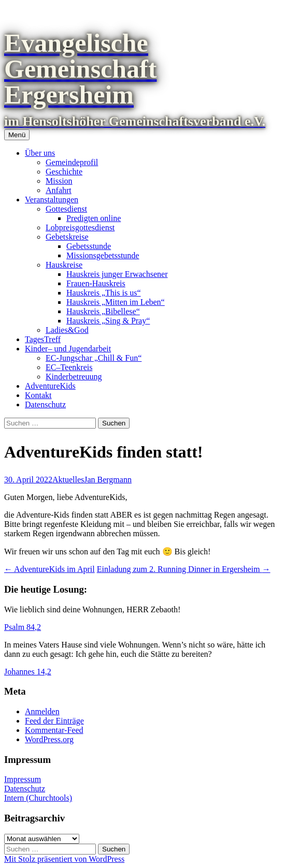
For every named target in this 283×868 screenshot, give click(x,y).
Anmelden (42, 711)
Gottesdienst (66, 209)
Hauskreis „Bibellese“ (103, 311)
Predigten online (94, 218)
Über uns (40, 153)
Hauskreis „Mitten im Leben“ (116, 302)
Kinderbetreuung (74, 377)
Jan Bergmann (108, 480)
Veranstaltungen (52, 200)
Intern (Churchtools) (38, 798)
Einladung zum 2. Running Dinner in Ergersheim (184, 569)
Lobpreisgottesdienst (80, 227)
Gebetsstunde (89, 246)
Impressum (23, 779)
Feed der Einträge (54, 721)
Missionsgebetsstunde (103, 255)
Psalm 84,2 (23, 627)
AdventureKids (50, 386)
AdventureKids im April (49, 569)
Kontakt (38, 395)
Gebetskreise (67, 237)
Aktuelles (68, 480)
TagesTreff (43, 339)
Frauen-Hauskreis (96, 283)
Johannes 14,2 (28, 672)
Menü (17, 135)
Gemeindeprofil (72, 162)
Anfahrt (59, 190)
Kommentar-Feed (54, 730)
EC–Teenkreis (69, 367)
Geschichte (64, 172)
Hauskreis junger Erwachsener (117, 274)
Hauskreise (64, 265)
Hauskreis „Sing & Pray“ (108, 321)
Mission (59, 181)
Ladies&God (67, 330)
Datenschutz (45, 404)
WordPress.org (49, 739)
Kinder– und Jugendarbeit (68, 349)
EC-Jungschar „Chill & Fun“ (94, 358)
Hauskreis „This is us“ (104, 293)
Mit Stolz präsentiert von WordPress (64, 859)
